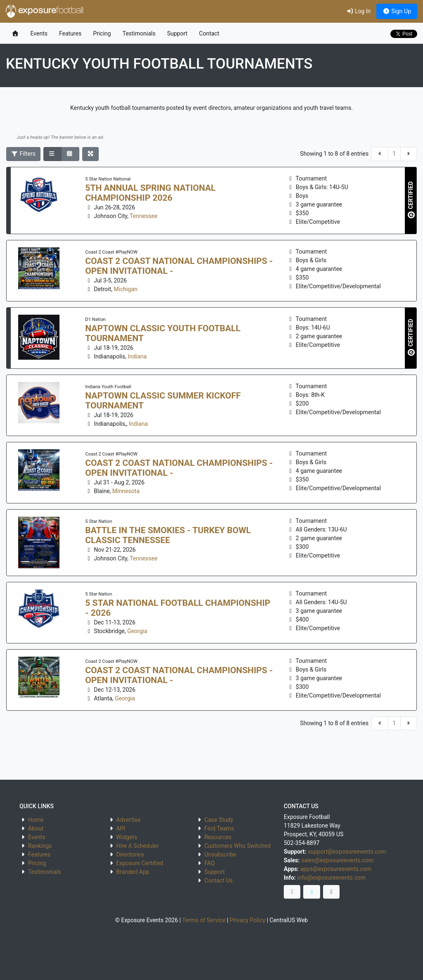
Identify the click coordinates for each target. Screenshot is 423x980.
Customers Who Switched (238, 846)
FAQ (210, 863)
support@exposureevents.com (347, 852)
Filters (24, 154)
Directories (130, 854)
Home (36, 820)
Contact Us (219, 880)
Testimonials (139, 33)
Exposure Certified (140, 863)
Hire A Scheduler (137, 846)
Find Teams (219, 828)
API (121, 828)
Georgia (137, 631)
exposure (45, 11)
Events (39, 33)
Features (70, 33)
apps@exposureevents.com (336, 869)
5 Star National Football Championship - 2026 (178, 608)
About (36, 828)
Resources (218, 837)
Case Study (219, 820)
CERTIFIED (411, 200)
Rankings (40, 846)
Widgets (127, 837)
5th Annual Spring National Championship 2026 (150, 193)
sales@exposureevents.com (337, 860)
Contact (209, 33)
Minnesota (126, 491)
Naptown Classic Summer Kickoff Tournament (163, 401)
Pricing (102, 33)
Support (177, 33)
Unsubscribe (221, 854)
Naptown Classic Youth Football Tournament (163, 333)
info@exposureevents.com (331, 878)
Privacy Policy (247, 920)
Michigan (125, 289)
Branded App (133, 872)
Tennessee (144, 216)
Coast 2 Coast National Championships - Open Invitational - (179, 266)
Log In (358, 11)
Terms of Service (204, 920)
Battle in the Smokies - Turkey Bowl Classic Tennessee (168, 535)
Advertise (128, 820)
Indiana (137, 356)
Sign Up (397, 11)
